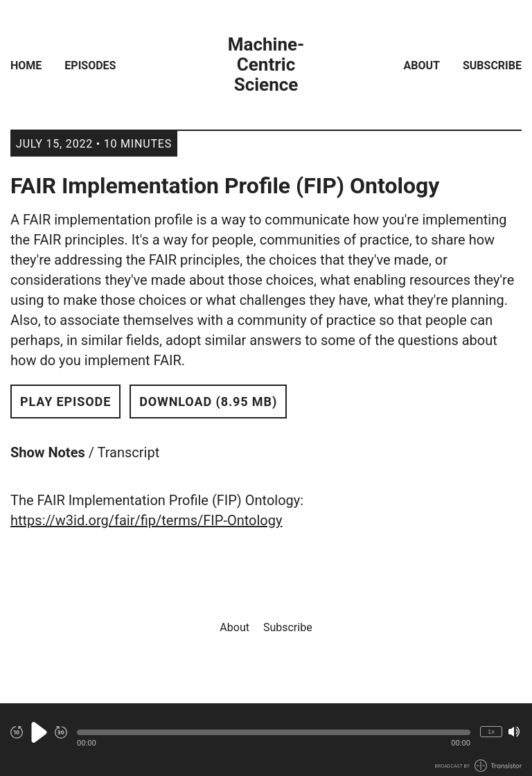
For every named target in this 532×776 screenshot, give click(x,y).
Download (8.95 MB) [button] (208, 402)
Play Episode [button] (65, 402)
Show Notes (48, 452)
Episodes (90, 65)
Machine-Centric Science (266, 65)
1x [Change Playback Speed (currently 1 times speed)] (491, 731)
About (422, 65)
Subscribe (492, 65)
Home (26, 65)
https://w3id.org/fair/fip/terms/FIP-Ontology (146, 520)
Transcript (129, 452)
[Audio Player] (266, 740)
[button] (274, 732)
